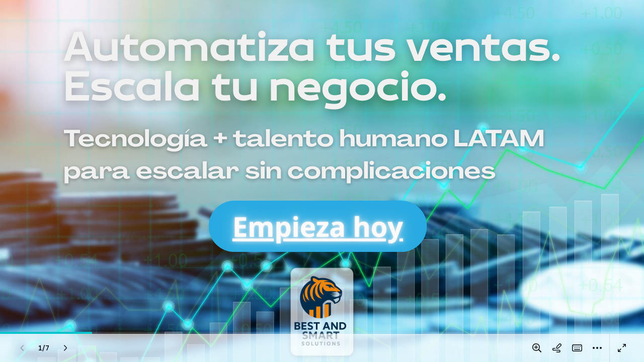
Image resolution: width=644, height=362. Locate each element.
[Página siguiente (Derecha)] (65, 348)
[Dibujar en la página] (557, 348)
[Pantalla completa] (622, 348)
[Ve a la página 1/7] (44, 348)
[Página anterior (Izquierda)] (22, 348)
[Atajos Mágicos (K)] (577, 348)
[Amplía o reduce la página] (537, 348)
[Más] (597, 348)
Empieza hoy (318, 226)
